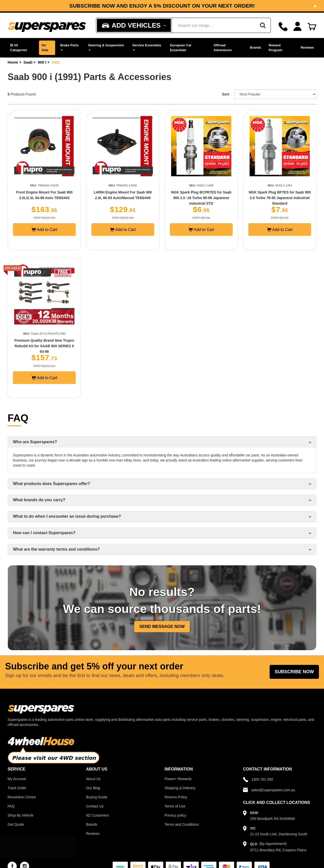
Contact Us (95, 806)
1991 (56, 62)
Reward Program (276, 48)
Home (13, 62)
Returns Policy (176, 797)
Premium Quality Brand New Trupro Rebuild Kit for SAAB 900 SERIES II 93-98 (44, 346)
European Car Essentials (181, 48)
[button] (22, 48)
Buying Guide (97, 797)
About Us (93, 779)
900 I (42, 62)
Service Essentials (147, 47)
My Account (17, 779)
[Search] (263, 25)
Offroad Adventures (223, 48)
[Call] (283, 26)
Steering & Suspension (106, 47)
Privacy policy (175, 815)
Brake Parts (69, 47)
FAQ (11, 806)
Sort (226, 94)
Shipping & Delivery (180, 788)
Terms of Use (175, 806)
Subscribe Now (294, 672)
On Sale (45, 48)
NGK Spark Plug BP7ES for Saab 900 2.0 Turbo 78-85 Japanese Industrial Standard (280, 198)
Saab (28, 62)
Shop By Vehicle (21, 815)
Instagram (136, 8)
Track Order (17, 788)
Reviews (307, 47)
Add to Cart (44, 229)
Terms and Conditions (182, 824)
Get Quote (16, 824)
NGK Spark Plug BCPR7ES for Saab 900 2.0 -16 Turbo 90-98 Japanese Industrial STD (201, 198)
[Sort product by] (275, 94)
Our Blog (93, 788)
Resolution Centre (22, 797)
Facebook (98, 8)
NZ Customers (97, 815)
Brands (256, 47)
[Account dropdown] (298, 26)
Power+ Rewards (178, 779)
